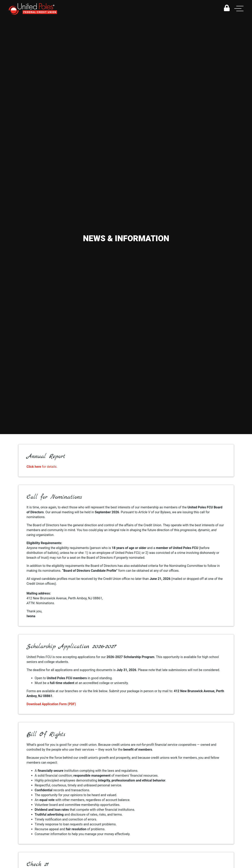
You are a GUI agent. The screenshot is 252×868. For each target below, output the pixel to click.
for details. (42, 467)
